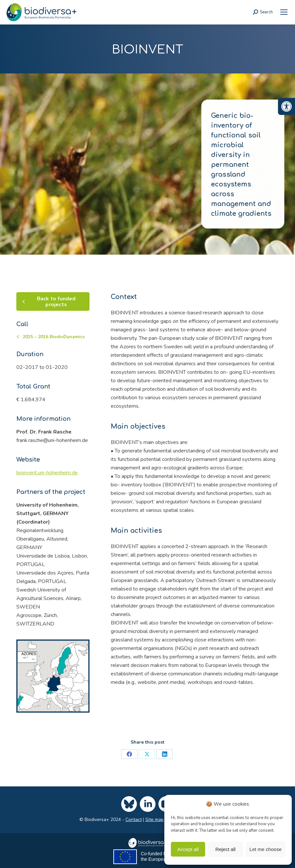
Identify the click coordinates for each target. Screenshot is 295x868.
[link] (287, 106)
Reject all (225, 849)
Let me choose (266, 849)
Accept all (188, 849)
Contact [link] (134, 820)
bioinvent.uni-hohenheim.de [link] (47, 473)
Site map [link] (155, 820)
